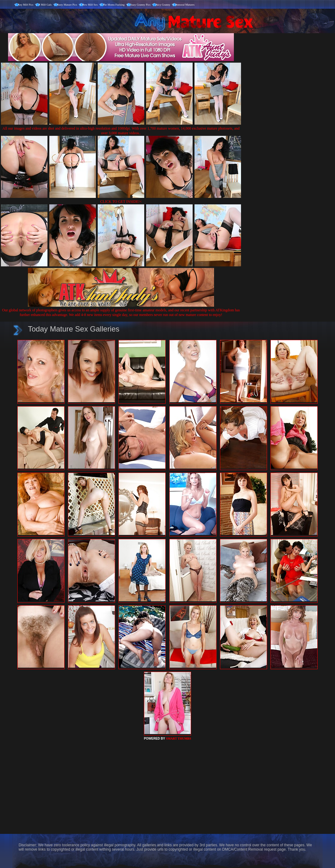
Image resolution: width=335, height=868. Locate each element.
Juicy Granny (163, 5)
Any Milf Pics (26, 5)
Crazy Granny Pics (140, 5)
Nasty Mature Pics (67, 5)
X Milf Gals (45, 5)
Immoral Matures (185, 5)
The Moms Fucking (114, 5)
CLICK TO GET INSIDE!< (121, 202)
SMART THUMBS (179, 739)
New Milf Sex (90, 5)
